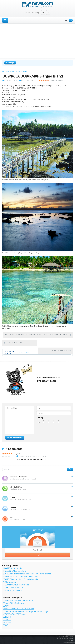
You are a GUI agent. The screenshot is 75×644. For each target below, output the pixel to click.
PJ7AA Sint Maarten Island (15, 571)
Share (21, 352)
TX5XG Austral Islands (13, 587)
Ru (66, 20)
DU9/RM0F (13, 71)
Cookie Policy (68, 643)
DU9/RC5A (6, 71)
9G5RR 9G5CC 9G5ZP (13, 590)
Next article (60, 351)
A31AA (6, 606)
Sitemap (70, 640)
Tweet (27, 352)
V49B (6, 625)
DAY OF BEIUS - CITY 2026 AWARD (19, 609)
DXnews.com (68, 638)
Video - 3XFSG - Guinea (14, 603)
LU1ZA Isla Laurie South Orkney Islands (21, 576)
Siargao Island (23, 71)
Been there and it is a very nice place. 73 (31, 459)
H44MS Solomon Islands (14, 568)
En (70, 20)
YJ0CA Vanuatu (10, 582)
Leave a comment (58, 80)
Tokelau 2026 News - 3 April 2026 (18, 600)
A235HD (7, 617)
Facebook (48, 13)
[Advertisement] (37, 41)
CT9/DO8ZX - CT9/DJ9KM (14, 614)
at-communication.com (64, 636)
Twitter (43, 13)
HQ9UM (7, 622)
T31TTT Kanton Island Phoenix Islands (21, 579)
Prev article (15, 343)
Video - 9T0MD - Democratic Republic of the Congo (26, 611)
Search (70, 469)
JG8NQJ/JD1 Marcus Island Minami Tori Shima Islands (27, 574)
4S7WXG (7, 620)
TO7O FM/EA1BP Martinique (16, 585)
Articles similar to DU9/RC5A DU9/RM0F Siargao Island (36, 335)
